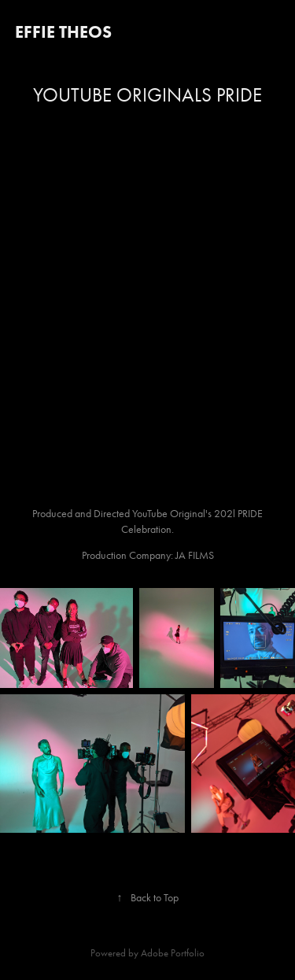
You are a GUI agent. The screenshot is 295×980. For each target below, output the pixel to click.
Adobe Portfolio (173, 953)
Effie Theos (63, 32)
